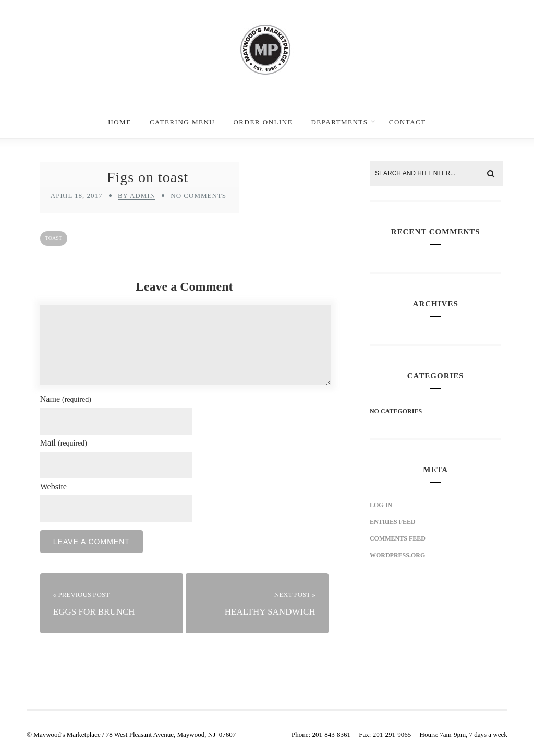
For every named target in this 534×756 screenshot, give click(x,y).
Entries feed (393, 522)
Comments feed (398, 538)
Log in (381, 505)
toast (54, 238)
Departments (339, 122)
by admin (137, 195)
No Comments (198, 195)
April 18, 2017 (77, 195)
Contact (408, 122)
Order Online (263, 122)
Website (53, 487)
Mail (64, 443)
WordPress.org (397, 555)
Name (66, 399)
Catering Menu (182, 122)
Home (119, 122)
